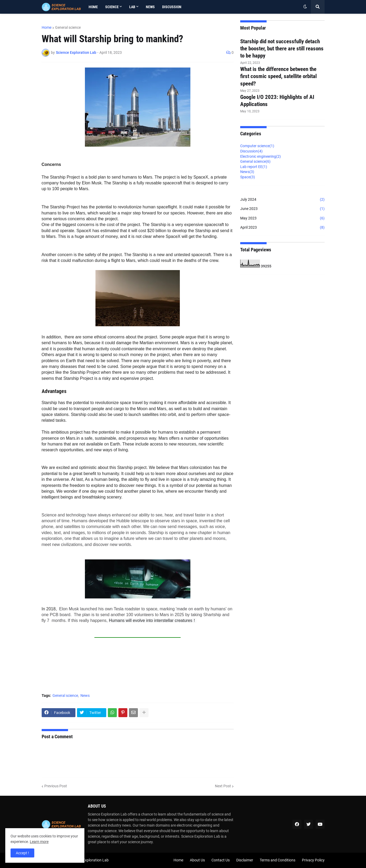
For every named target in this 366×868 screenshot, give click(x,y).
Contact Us (221, 860)
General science (68, 27)
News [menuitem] (150, 7)
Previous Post (56, 786)
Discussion (251, 151)
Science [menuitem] (112, 7)
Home (47, 27)
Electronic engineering (261, 156)
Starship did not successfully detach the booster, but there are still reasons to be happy (282, 49)
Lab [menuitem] (132, 7)
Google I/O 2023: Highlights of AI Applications (277, 101)
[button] (305, 7)
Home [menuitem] (93, 7)
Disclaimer (245, 860)
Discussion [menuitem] (172, 7)
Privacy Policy (313, 860)
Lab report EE (254, 167)
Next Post (223, 786)
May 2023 (282, 218)
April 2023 (282, 228)
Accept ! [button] (22, 853)
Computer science (257, 146)
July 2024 (282, 200)
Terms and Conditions (278, 860)
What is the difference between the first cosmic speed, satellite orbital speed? (278, 76)
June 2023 (282, 209)
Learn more (39, 842)
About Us (197, 860)
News (85, 696)
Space (248, 177)
